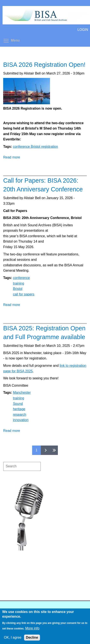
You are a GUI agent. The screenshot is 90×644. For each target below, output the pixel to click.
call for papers (24, 294)
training (19, 283)
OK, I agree (13, 637)
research (20, 415)
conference (21, 278)
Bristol (18, 289)
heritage (19, 409)
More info (32, 628)
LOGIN (83, 30)
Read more (12, 157)
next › (45, 450)
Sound (18, 404)
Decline (32, 637)
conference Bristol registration (36, 147)
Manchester (22, 393)
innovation (21, 420)
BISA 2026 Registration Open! (44, 65)
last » (54, 450)
